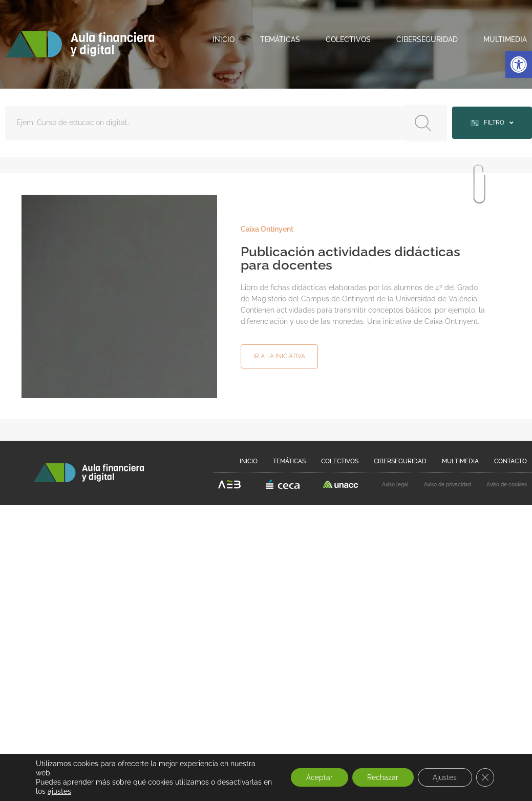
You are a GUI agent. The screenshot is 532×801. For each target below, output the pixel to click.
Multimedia (505, 39)
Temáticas (280, 39)
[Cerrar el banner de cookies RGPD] (485, 777)
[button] (519, 65)
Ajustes (444, 777)
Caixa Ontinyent (267, 229)
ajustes (70, 791)
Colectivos (348, 39)
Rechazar (382, 777)
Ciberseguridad (427, 39)
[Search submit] (425, 123)
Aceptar (318, 777)
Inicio (224, 39)
